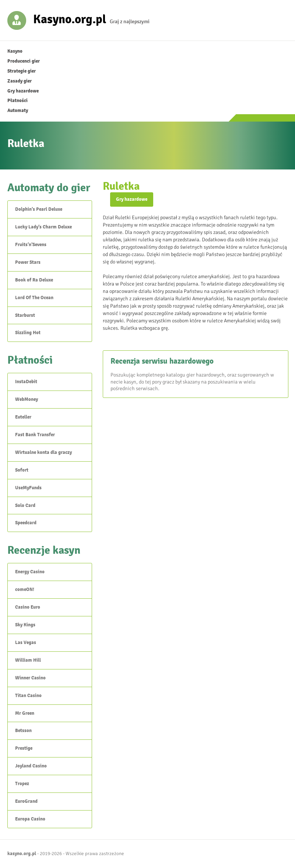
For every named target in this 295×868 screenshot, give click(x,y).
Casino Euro (28, 607)
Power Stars (28, 262)
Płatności (17, 101)
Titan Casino (28, 696)
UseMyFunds (28, 488)
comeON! (25, 589)
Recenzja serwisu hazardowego (162, 361)
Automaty (18, 111)
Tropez (22, 784)
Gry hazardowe (23, 91)
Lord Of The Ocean (34, 298)
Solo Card (25, 505)
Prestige (24, 748)
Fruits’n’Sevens (31, 245)
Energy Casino (30, 572)
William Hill (28, 660)
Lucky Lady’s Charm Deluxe (43, 227)
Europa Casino (30, 819)
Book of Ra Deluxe (34, 280)
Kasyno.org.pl (70, 19)
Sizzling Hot (28, 333)
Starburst (25, 315)
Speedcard (26, 523)
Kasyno (15, 51)
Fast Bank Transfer (35, 435)
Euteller (23, 417)
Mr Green (25, 713)
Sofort (22, 470)
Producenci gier (24, 61)
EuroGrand (26, 801)
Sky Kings (25, 625)
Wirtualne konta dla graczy (43, 452)
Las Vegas (26, 643)
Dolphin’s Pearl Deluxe (39, 209)
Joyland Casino (31, 766)
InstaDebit (26, 382)
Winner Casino (30, 678)
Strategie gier (22, 71)
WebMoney (27, 399)
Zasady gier (20, 81)
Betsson (23, 731)
